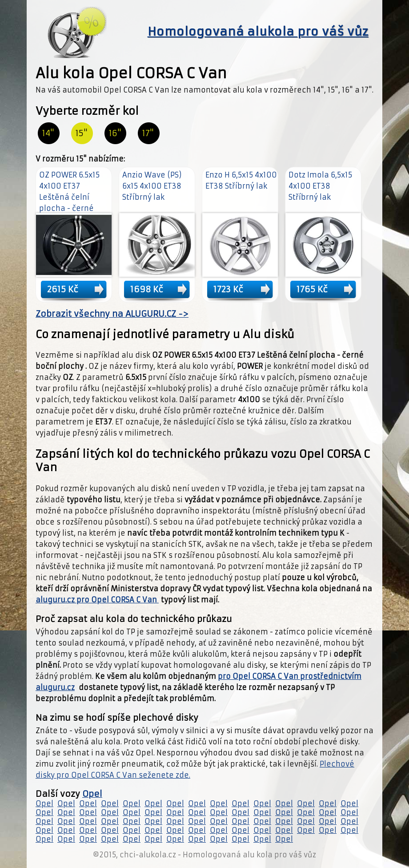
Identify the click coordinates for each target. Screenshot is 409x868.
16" (115, 133)
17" (148, 133)
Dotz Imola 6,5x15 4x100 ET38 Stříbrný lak (320, 186)
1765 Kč (312, 289)
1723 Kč (228, 289)
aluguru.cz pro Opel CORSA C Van (97, 600)
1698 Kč (147, 289)
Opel (92, 794)
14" (48, 133)
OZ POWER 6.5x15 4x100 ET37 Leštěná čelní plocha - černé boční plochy (69, 197)
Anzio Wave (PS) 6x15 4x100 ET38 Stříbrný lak (152, 186)
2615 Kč (63, 289)
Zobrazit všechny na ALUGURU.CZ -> (112, 314)
